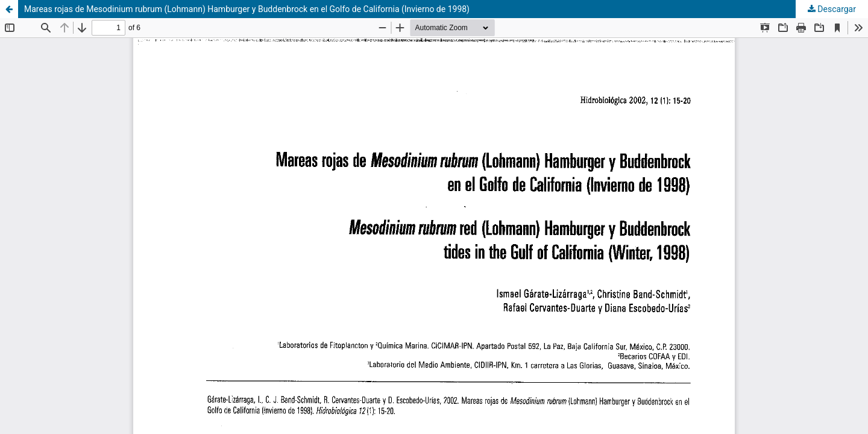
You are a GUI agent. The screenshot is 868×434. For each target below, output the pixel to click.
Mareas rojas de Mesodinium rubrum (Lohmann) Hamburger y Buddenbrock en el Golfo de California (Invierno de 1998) (247, 9)
